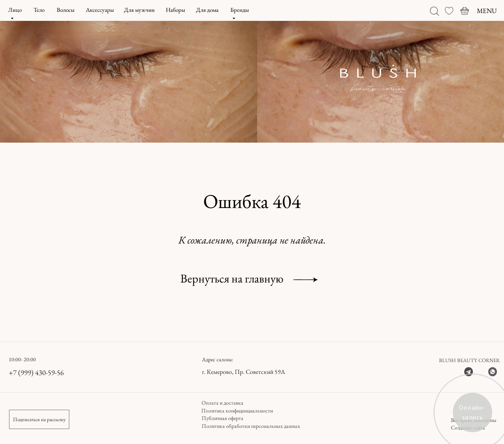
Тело (39, 10)
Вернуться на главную (232, 278)
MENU (487, 11)
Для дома (207, 10)
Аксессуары (100, 10)
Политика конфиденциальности (237, 411)
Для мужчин (139, 10)
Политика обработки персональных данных (251, 426)
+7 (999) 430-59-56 (36, 372)
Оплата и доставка (222, 403)
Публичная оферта (222, 418)
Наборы (175, 10)
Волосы (66, 10)
